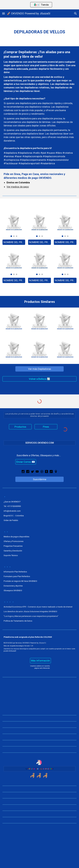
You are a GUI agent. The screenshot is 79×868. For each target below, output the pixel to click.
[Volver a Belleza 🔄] (39, 379)
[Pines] (46, 427)
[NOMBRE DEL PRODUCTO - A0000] (14, 242)
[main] (39, 32)
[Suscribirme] (40, 479)
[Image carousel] (14, 224)
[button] (4, 13)
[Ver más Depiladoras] (40, 369)
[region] (39, 5)
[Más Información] (40, 661)
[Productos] (20, 427)
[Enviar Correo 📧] (26, 462)
